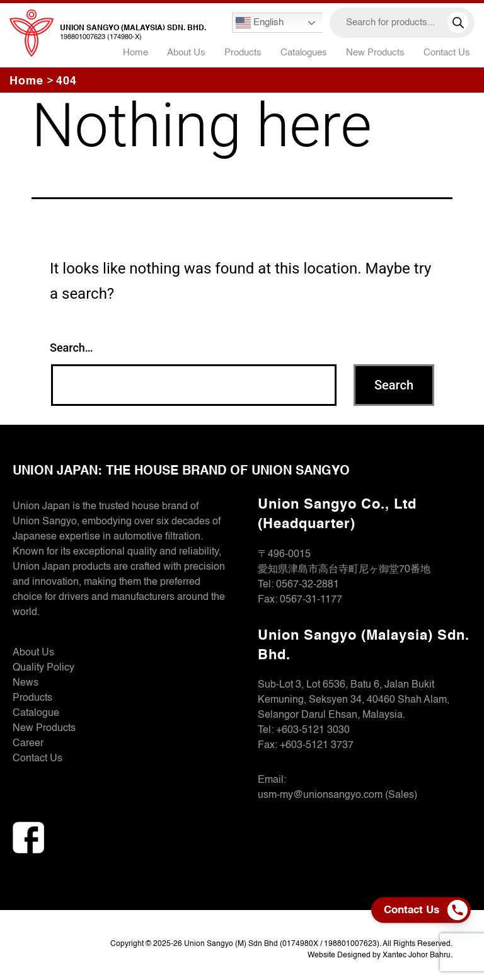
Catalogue (36, 713)
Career (28, 744)
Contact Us (447, 53)
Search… (72, 348)
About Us (186, 53)
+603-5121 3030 (313, 730)
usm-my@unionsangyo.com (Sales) (337, 795)
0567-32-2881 (308, 585)
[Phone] (461, 910)
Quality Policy (43, 668)
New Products (375, 53)
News (26, 683)
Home (135, 53)
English (260, 23)
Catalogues (304, 53)
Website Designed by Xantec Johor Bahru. (380, 955)
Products (32, 698)
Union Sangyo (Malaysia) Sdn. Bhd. (133, 28)
